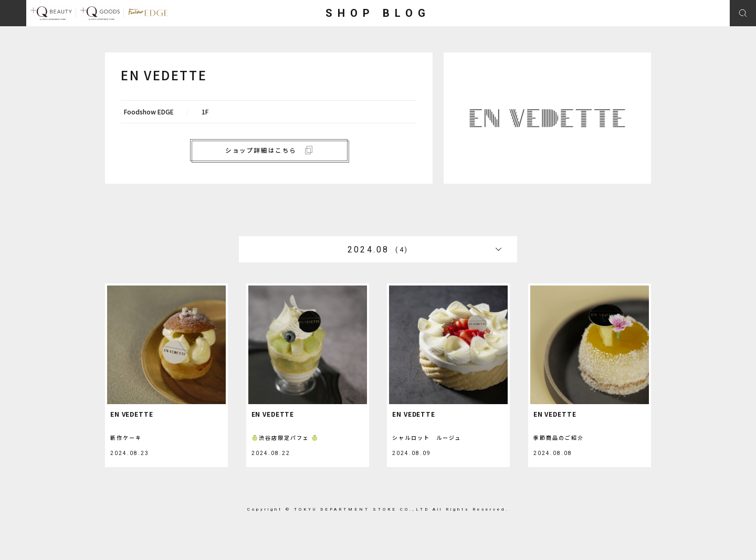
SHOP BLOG (378, 13)
